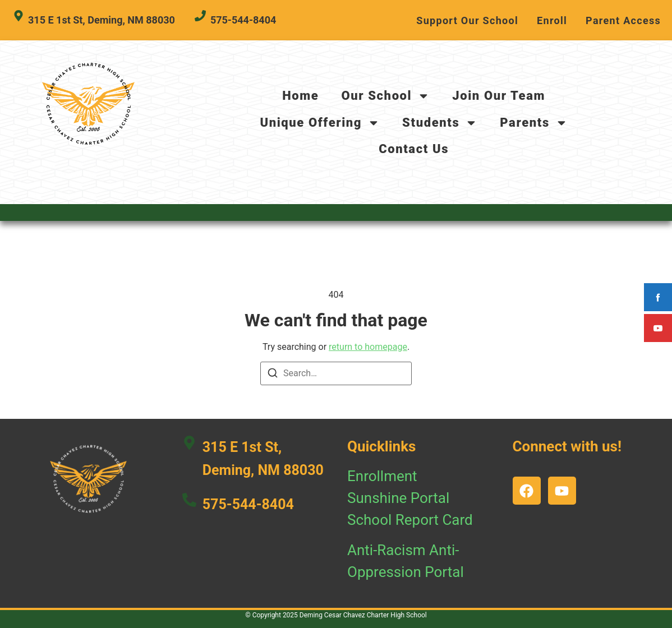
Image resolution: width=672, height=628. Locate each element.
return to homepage (368, 347)
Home (300, 96)
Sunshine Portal (398, 498)
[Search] (273, 375)
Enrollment (382, 476)
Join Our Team (499, 96)
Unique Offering (320, 123)
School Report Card (410, 520)
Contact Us (414, 149)
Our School (385, 96)
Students (440, 123)
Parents (533, 123)
